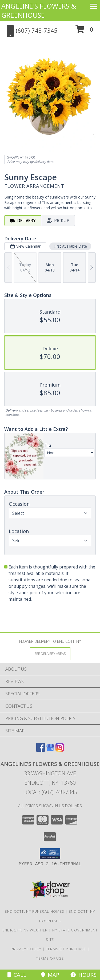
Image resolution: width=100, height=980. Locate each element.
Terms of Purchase (66, 949)
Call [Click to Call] (17, 975)
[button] (84, 31)
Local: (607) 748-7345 (50, 792)
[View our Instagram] (60, 750)
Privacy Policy (26, 949)
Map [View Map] (50, 975)
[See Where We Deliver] (50, 653)
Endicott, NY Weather (25, 930)
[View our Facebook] (41, 750)
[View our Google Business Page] (50, 750)
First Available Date (70, 246)
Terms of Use (50, 958)
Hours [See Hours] (83, 975)
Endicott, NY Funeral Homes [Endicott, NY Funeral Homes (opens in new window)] (35, 911)
